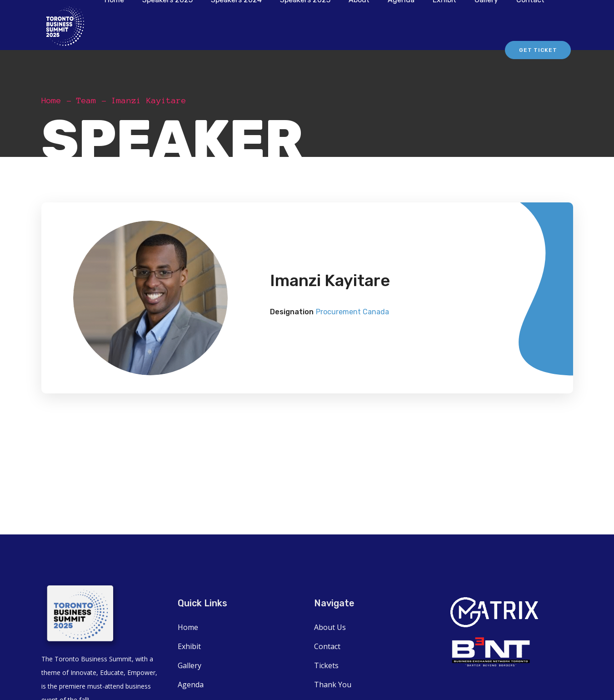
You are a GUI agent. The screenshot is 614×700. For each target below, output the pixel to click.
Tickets (326, 665)
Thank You (333, 685)
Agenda (191, 685)
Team (86, 101)
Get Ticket (538, 50)
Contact (327, 646)
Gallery (190, 665)
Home (51, 101)
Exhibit (189, 646)
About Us (330, 627)
